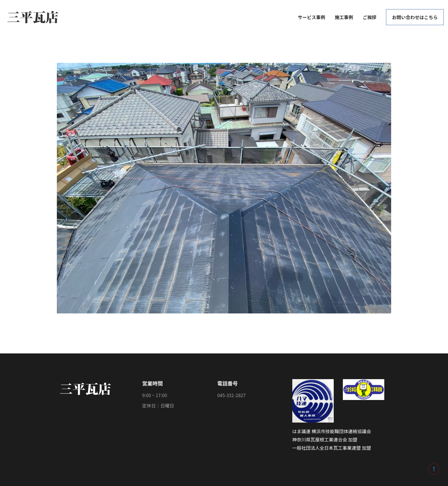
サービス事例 (311, 17)
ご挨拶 (369, 17)
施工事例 (344, 17)
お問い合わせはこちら (415, 17)
